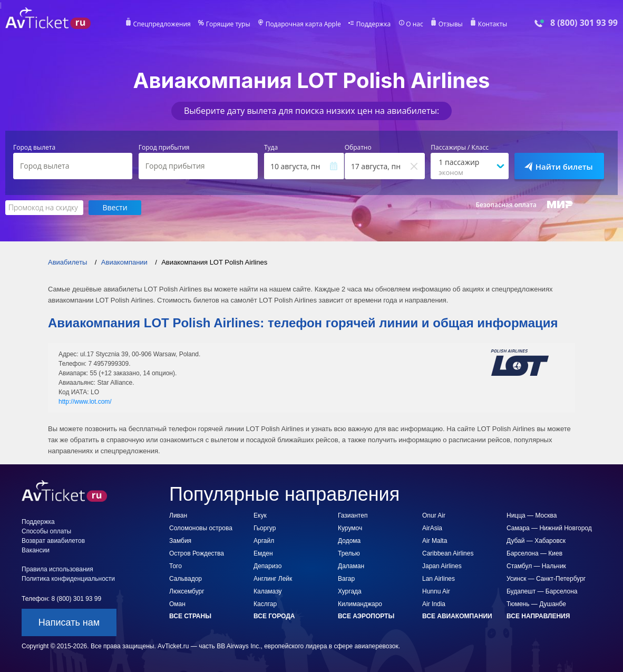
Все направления (538, 616)
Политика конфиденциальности (68, 579)
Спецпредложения (162, 24)
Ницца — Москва (532, 515)
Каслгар (265, 604)
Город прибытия (164, 148)
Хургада (350, 591)
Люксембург (187, 591)
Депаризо (267, 566)
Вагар (346, 579)
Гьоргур (265, 528)
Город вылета (34, 148)
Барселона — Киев (534, 553)
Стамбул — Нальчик (536, 566)
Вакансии (36, 550)
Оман (177, 604)
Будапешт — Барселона (542, 591)
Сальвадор (186, 579)
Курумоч (350, 528)
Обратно (358, 148)
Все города (274, 616)
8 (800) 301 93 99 (584, 23)
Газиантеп (353, 515)
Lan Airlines (439, 579)
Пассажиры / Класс (460, 148)
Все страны (190, 616)
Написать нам (69, 622)
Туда (271, 148)
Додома (349, 541)
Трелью (349, 553)
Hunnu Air (436, 591)
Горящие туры (228, 24)
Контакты (493, 24)
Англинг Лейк (273, 579)
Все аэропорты (366, 616)
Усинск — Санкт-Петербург (546, 579)
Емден (263, 553)
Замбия (180, 541)
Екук (260, 515)
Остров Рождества (197, 553)
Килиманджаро (360, 604)
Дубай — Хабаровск (536, 541)
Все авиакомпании (457, 616)
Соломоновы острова (201, 528)
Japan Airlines (442, 566)
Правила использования (57, 569)
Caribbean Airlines (448, 553)
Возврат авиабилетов (53, 541)
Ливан (178, 515)
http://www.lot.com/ (85, 402)
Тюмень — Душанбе (536, 604)
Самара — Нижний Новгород (549, 528)
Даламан (351, 566)
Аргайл (264, 541)
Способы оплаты (46, 531)
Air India (434, 604)
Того (176, 566)
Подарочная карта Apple (303, 24)
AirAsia (432, 528)
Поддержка (374, 24)
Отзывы (451, 24)
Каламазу (268, 591)
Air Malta (435, 541)
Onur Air (434, 515)
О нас (414, 24)
